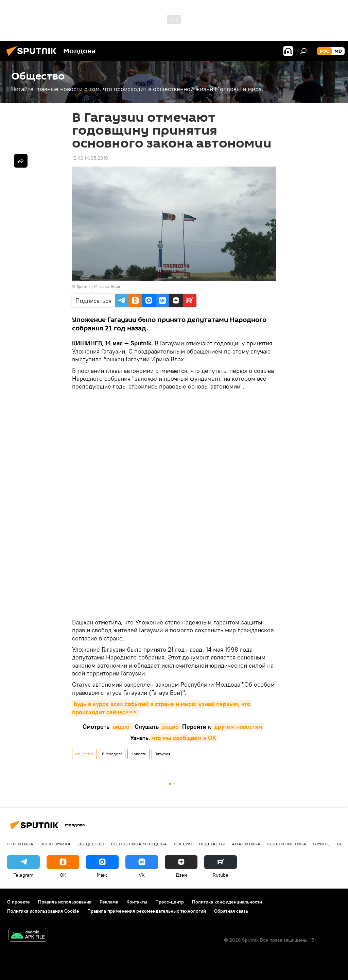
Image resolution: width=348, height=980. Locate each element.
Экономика (55, 844)
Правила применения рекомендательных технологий (147, 911)
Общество (84, 754)
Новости (138, 754)
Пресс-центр (170, 902)
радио (170, 727)
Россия (183, 844)
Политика (20, 844)
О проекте (19, 902)
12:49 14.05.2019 (90, 158)
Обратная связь (231, 911)
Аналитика (246, 844)
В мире (321, 844)
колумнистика (287, 844)
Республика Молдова (139, 844)
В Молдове (112, 754)
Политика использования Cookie (43, 911)
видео (122, 727)
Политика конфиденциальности (227, 902)
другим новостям (238, 727)
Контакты (137, 902)
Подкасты (212, 844)
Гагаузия (162, 754)
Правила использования (65, 902)
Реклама (109, 902)
